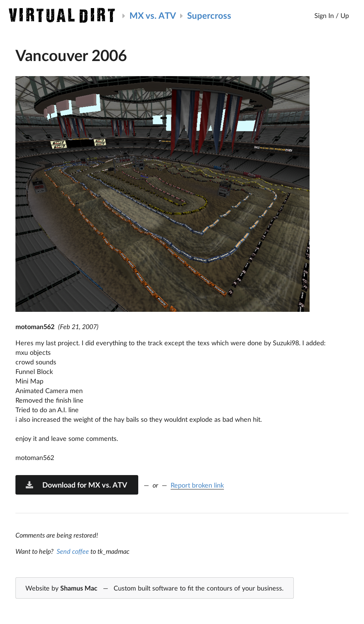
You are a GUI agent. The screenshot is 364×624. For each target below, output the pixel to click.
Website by (154, 588)
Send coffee (73, 551)
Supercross (209, 15)
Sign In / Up (332, 15)
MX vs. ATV (153, 15)
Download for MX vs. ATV (76, 485)
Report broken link (197, 485)
